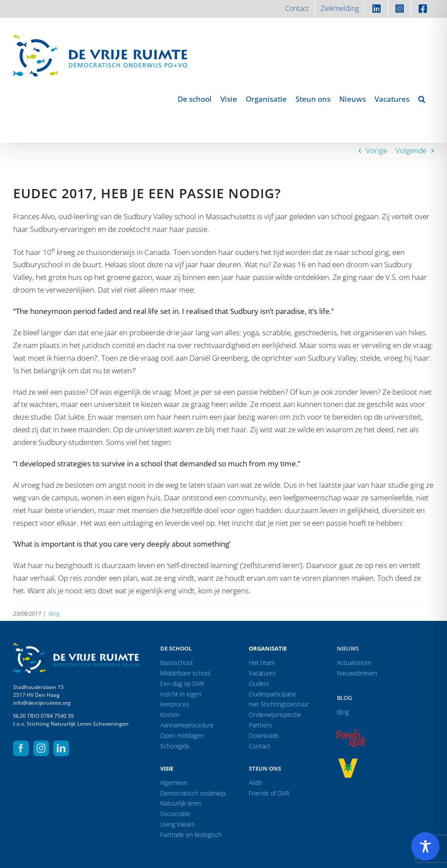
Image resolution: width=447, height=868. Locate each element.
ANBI (256, 783)
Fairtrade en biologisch (191, 835)
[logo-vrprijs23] (348, 761)
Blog (54, 613)
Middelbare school (185, 673)
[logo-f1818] (350, 731)
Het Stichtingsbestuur (279, 704)
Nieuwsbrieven (357, 673)
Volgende (411, 150)
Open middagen (182, 735)
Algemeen (174, 783)
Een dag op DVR (182, 684)
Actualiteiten (354, 663)
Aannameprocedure (187, 725)
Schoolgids (175, 746)
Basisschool (176, 663)
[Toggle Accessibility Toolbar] (425, 846)
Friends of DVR (269, 793)
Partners (260, 725)
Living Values (177, 824)
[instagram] (41, 748)
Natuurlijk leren (181, 803)
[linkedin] (61, 748)
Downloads (264, 735)
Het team (262, 663)
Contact (260, 746)
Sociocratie (175, 814)
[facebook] (21, 748)
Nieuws (348, 648)
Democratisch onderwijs (193, 793)
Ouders (259, 684)
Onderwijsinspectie (275, 715)
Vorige (377, 150)
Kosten (170, 715)
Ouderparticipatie (273, 694)
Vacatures (262, 673)
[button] (422, 99)
